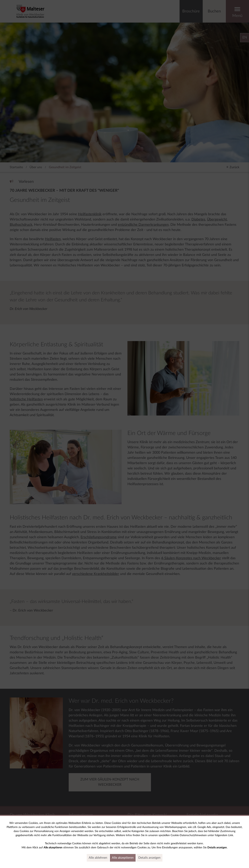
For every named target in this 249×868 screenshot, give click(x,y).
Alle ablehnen (99, 857)
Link (231, 835)
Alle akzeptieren (124, 857)
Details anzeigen (150, 857)
